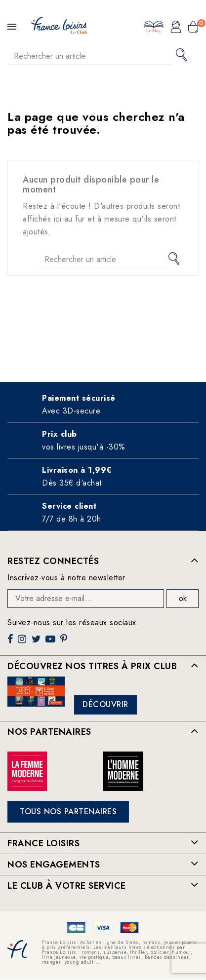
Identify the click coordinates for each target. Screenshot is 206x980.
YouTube (51, 643)
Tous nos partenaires (68, 811)
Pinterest (65, 643)
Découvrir (105, 704)
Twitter (37, 643)
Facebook (11, 643)
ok (183, 598)
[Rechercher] (90, 56)
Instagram (23, 643)
